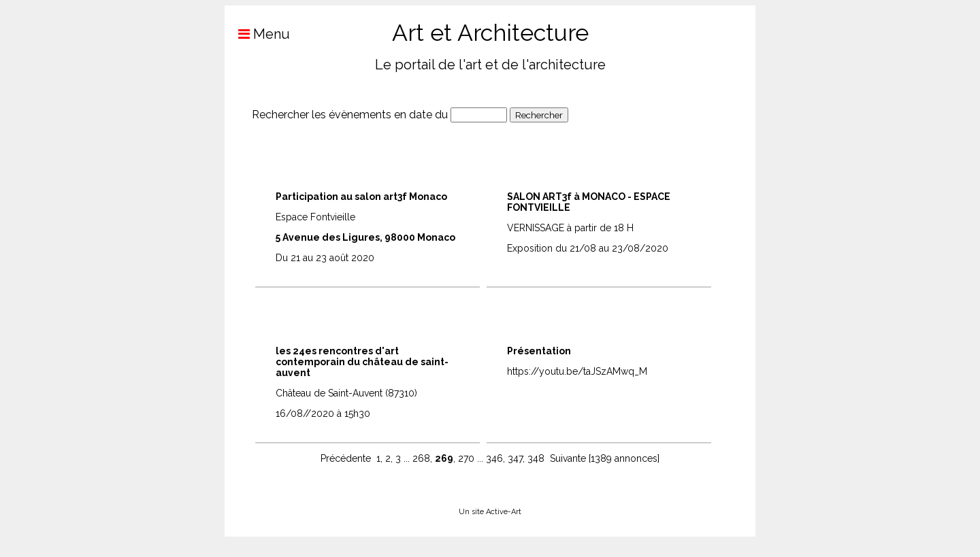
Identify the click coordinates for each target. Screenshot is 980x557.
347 (515, 458)
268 (421, 458)
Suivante (568, 458)
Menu (257, 34)
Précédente (346, 458)
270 (466, 458)
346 (494, 458)
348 (536, 458)
